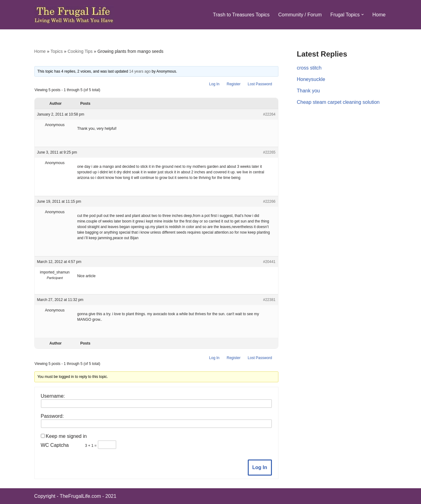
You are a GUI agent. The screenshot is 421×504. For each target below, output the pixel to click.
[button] (363, 15)
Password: (52, 416)
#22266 (269, 201)
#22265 (269, 152)
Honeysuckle (311, 79)
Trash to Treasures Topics (241, 15)
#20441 (269, 262)
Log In (214, 84)
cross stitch (309, 68)
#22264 (269, 114)
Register (234, 84)
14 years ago (140, 71)
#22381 (269, 300)
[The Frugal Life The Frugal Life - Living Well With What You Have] (74, 15)
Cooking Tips (80, 51)
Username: (53, 396)
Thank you (309, 91)
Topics (57, 51)
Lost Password (260, 84)
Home (379, 15)
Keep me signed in (66, 436)
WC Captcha (55, 445)
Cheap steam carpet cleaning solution (338, 102)
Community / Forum (300, 15)
